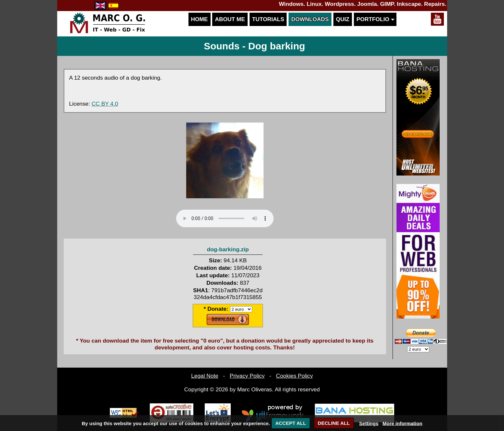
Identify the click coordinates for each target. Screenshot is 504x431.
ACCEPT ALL (291, 423)
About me (230, 19)
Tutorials (268, 19)
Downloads (310, 19)
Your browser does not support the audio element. (225, 218)
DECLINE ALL (334, 423)
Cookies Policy (294, 376)
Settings (369, 423)
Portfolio (375, 19)
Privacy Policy (247, 376)
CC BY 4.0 (105, 104)
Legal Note (205, 376)
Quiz (343, 19)
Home (200, 19)
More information (402, 423)
